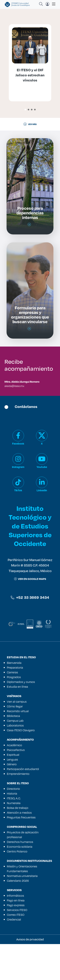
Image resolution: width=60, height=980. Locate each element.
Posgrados (14, 713)
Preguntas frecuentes (21, 853)
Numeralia (14, 839)
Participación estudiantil (23, 805)
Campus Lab (15, 757)
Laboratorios (15, 761)
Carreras (12, 708)
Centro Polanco (17, 887)
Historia (12, 829)
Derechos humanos (20, 878)
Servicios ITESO (17, 946)
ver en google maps (30, 615)
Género (12, 800)
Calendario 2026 (18, 917)
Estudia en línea (17, 723)
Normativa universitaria (22, 912)
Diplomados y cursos (21, 718)
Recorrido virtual (18, 747)
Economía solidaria (20, 883)
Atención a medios (19, 848)
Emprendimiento (18, 810)
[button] (25, 110)
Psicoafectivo (16, 786)
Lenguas (12, 795)
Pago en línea (16, 936)
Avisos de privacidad (30, 975)
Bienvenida (14, 699)
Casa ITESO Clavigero (21, 766)
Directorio (13, 825)
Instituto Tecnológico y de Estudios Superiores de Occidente (30, 562)
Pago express (16, 941)
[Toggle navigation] (53, 4)
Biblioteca (13, 752)
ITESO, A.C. (14, 834)
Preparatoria (15, 703)
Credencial (14, 955)
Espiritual (13, 791)
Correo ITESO (16, 951)
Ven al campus (17, 737)
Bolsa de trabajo (18, 844)
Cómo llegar (15, 742)
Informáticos (15, 931)
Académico (14, 781)
